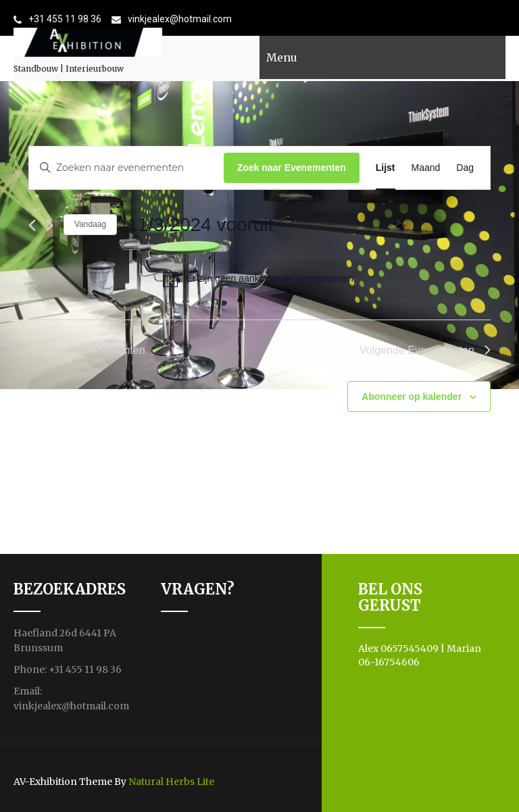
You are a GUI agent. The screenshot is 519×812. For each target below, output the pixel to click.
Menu (282, 57)
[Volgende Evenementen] (50, 225)
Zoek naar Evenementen (292, 168)
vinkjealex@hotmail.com (180, 19)
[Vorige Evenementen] (32, 225)
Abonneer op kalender (412, 397)
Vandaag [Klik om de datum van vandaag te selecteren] (90, 224)
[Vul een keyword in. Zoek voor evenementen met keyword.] (126, 168)
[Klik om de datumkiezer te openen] (206, 225)
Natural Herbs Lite (171, 782)
